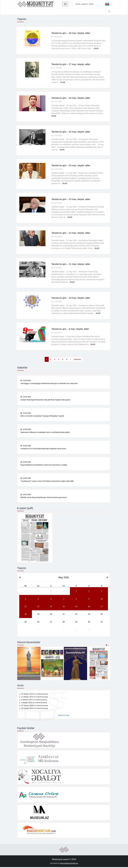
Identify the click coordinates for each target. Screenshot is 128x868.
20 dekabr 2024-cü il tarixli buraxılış (34, 695)
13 (51, 607)
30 (64, 592)
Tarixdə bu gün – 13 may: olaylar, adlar (72, 200)
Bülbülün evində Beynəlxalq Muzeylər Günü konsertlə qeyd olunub (44, 498)
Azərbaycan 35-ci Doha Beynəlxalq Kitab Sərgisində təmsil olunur (43, 449)
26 (38, 623)
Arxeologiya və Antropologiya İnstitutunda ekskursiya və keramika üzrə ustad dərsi (49, 384)
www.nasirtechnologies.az (69, 864)
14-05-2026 (57, 169)
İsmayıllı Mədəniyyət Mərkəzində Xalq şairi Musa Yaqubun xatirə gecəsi (46, 400)
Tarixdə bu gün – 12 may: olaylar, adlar (72, 233)
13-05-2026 (57, 203)
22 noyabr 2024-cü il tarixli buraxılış (34, 709)
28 (38, 592)
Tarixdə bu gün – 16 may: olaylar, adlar (72, 98)
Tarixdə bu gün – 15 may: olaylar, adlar (72, 132)
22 (76, 615)
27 (26, 592)
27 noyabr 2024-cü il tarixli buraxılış (34, 706)
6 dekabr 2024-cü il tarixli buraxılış (33, 701)
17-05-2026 (57, 68)
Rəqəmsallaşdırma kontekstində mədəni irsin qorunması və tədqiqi (44, 466)
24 (102, 615)
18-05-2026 (57, 37)
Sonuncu (77, 360)
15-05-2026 (57, 136)
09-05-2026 (57, 333)
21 (64, 615)
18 (26, 615)
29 (51, 592)
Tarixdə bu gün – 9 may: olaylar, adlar (71, 329)
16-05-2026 (57, 102)
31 (102, 623)
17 (102, 607)
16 (89, 607)
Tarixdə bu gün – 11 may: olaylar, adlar (72, 264)
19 (38, 615)
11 (26, 607)
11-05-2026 (57, 268)
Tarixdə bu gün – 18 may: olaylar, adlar (72, 33)
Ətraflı (96, 49)
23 (89, 615)
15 (76, 607)
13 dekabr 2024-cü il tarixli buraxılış (34, 698)
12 (38, 607)
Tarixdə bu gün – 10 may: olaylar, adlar (72, 298)
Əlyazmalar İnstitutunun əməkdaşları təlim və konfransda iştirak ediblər (45, 433)
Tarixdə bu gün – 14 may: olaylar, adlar (72, 166)
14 (64, 607)
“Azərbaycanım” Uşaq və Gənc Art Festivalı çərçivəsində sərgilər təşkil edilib (47, 482)
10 (102, 600)
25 (26, 623)
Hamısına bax (64, 716)
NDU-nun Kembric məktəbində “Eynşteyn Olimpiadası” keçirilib (42, 417)
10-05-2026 (57, 302)
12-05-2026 (57, 237)
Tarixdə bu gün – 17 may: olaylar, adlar (72, 64)
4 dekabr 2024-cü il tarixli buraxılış (33, 703)
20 (51, 615)
